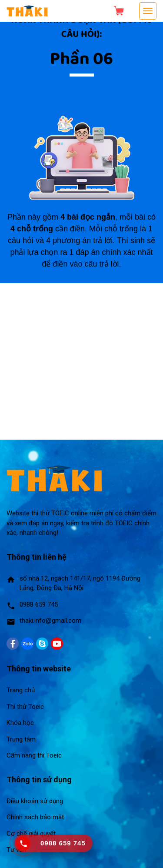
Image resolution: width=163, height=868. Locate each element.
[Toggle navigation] (148, 11)
